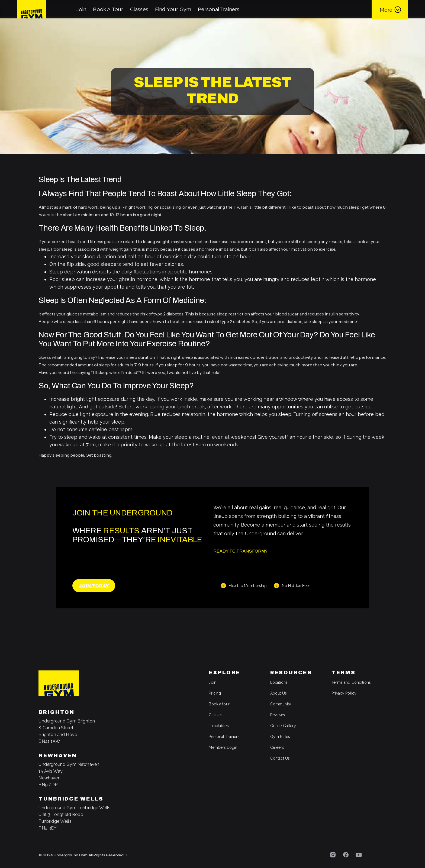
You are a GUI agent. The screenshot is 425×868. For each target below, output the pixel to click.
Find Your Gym (173, 9)
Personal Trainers (219, 9)
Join (81, 9)
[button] (390, 9)
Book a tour (219, 704)
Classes (139, 9)
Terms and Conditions (351, 682)
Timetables (219, 726)
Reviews (278, 715)
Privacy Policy (344, 693)
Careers (277, 747)
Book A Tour (108, 9)
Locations (279, 682)
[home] (32, 9)
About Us (278, 693)
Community (281, 704)
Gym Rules (280, 737)
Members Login (223, 747)
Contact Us (280, 758)
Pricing (215, 693)
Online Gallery (283, 726)
